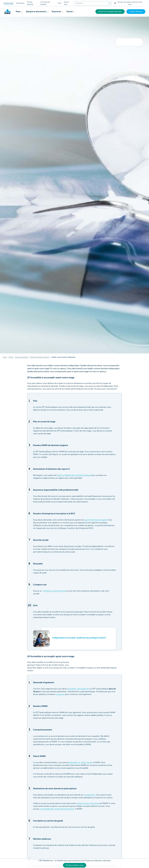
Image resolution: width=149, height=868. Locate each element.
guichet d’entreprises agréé (96, 520)
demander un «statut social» (81, 763)
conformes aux (83, 803)
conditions (60, 694)
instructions (94, 803)
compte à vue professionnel (54, 591)
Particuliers (20, 3)
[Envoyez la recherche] (109, 3)
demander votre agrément (79, 689)
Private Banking (30, 3)
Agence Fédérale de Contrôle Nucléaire (74, 475)
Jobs (59, 3)
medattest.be (90, 795)
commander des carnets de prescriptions (57, 809)
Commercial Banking (45, 3)
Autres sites (66, 3)
